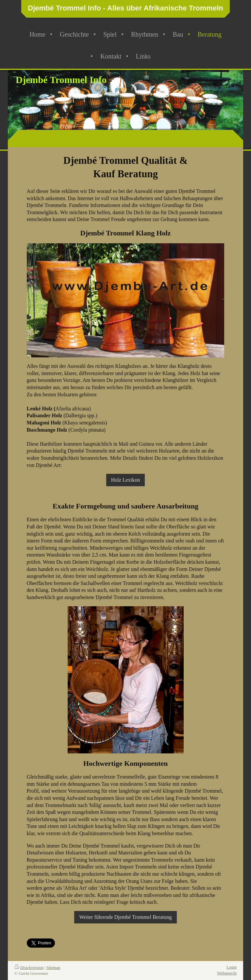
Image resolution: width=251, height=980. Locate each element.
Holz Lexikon (125, 480)
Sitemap (53, 967)
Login (232, 967)
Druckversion (29, 967)
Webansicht (227, 973)
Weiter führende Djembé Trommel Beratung (125, 917)
